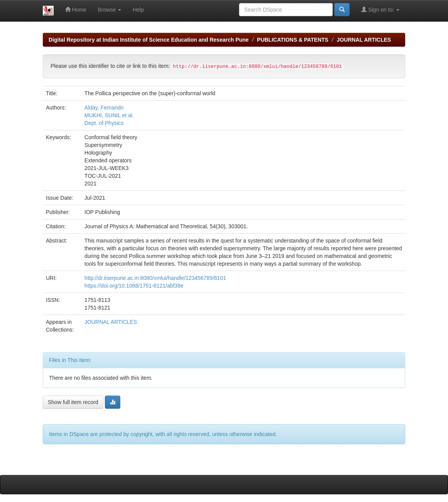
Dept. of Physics (104, 123)
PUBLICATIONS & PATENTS (293, 40)
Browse (110, 10)
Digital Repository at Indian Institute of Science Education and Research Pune (149, 40)
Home (76, 9)
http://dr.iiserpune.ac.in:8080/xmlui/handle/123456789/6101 (155, 278)
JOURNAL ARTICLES (364, 40)
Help (138, 10)
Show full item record (73, 402)
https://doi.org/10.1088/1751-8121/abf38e (134, 286)
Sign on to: (380, 9)
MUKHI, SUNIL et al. (109, 115)
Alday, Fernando (104, 108)
